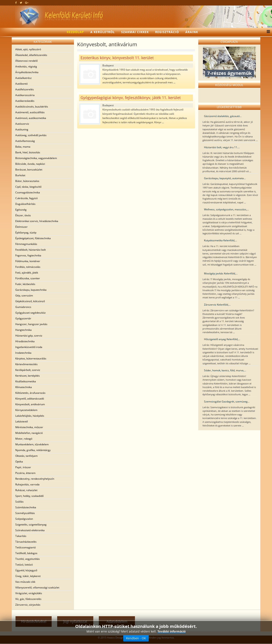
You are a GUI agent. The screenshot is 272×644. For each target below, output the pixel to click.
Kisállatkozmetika (26, 381)
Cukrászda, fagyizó (26, 198)
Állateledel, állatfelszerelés (31, 55)
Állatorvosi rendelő (26, 61)
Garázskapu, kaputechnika (31, 290)
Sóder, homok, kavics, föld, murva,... (225, 370)
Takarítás (21, 536)
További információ (172, 632)
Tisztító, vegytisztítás (28, 559)
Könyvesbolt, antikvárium (30, 404)
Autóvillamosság (25, 141)
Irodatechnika (23, 353)
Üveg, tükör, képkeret (28, 576)
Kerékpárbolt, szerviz (28, 370)
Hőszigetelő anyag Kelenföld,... (222, 339)
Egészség (21, 210)
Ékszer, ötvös (23, 215)
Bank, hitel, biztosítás (28, 152)
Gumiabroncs (23, 307)
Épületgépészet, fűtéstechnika (33, 238)
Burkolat (20, 175)
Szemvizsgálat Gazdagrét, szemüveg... (227, 402)
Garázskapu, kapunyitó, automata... (225, 178)
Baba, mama (23, 147)
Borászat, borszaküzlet (29, 170)
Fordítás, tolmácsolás (28, 267)
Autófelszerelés (25, 89)
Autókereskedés (25, 101)
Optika (19, 462)
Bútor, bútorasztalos (27, 181)
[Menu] (267, 32)
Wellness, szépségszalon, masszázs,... (226, 209)
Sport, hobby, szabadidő (29, 496)
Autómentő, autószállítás (30, 112)
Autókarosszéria (25, 95)
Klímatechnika (24, 387)
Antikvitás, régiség (26, 66)
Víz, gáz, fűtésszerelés (28, 599)
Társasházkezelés (26, 542)
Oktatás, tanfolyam (26, 456)
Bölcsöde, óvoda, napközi (30, 164)
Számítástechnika (26, 507)
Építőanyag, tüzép (26, 233)
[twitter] (21, 3)
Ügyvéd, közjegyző (26, 570)
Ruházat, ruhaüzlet (26, 490)
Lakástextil (22, 421)
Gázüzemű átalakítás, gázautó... (223, 116)
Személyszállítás (25, 513)
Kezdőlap (75, 32)
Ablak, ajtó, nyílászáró (28, 49)
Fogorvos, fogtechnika (28, 255)
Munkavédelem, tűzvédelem (32, 444)
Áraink (192, 32)
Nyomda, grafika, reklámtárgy (33, 450)
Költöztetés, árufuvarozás (30, 393)
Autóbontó (21, 84)
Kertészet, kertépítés (28, 376)
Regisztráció (167, 32)
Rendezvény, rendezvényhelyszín (35, 479)
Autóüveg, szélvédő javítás (31, 135)
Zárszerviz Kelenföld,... (217, 305)
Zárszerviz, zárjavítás (28, 605)
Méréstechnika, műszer (29, 427)
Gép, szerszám (24, 295)
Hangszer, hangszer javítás (31, 324)
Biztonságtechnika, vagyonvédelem (36, 158)
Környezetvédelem (26, 410)
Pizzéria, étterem (25, 473)
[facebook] (16, 3)
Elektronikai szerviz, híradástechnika (37, 221)
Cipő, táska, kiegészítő (28, 187)
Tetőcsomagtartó (25, 547)
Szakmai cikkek (135, 32)
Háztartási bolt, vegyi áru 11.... (222, 147)
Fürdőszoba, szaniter (28, 278)
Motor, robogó (24, 439)
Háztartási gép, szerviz (29, 336)
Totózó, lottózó (24, 565)
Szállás (19, 502)
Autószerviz (22, 124)
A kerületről (103, 32)
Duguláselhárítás (25, 204)
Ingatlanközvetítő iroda (29, 347)
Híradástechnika (25, 341)
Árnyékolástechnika (27, 72)
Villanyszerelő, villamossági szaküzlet (37, 587)
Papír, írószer (23, 467)
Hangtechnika (23, 330)
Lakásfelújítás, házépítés (30, 416)
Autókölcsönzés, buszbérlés (32, 107)
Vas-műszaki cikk (25, 582)
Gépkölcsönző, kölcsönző (30, 301)
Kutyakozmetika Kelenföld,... (220, 240)
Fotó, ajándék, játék (27, 273)
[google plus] (27, 3)
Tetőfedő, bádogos (26, 553)
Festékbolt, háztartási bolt (30, 250)
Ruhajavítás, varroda (27, 484)
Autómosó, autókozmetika (31, 118)
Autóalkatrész (23, 78)
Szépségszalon (24, 519)
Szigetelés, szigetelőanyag (31, 525)
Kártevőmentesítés (26, 364)
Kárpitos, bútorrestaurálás (31, 358)
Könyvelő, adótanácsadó (30, 399)
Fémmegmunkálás (26, 244)
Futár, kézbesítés (25, 284)
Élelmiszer (21, 227)
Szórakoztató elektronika (30, 530)
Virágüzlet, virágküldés (29, 593)
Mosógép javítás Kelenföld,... (221, 273)
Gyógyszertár (23, 318)
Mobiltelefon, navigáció (29, 433)
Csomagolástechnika (28, 192)
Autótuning (22, 129)
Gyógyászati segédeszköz (30, 313)
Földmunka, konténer (28, 261)
